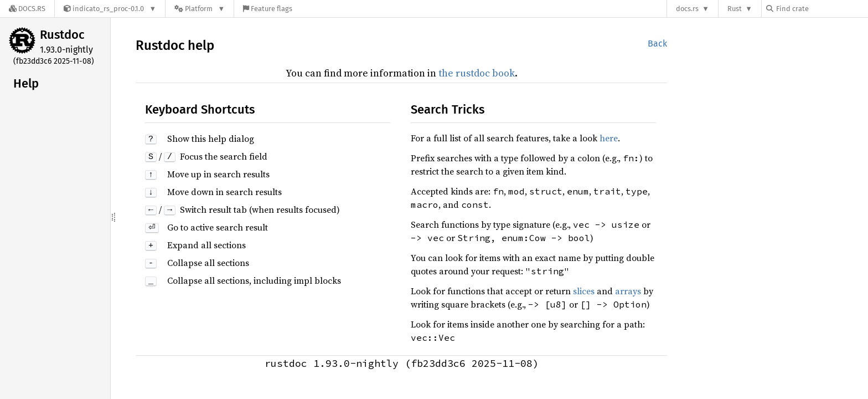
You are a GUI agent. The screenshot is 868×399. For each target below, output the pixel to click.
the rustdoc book (477, 73)
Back (657, 44)
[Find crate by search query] (821, 9)
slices (584, 291)
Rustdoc (62, 35)
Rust (735, 9)
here (609, 138)
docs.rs (687, 9)
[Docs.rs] (27, 9)
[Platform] (200, 9)
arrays (628, 291)
